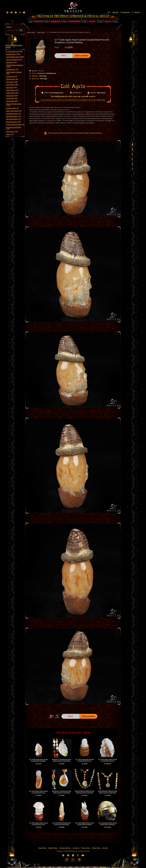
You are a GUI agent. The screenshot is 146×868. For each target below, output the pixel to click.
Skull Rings (11, 62)
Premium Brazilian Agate (14, 105)
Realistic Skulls (13, 54)
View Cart (113, 12)
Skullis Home (31, 32)
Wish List (136, 12)
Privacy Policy (86, 848)
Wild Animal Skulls (14, 116)
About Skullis (42, 848)
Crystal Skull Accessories (15, 125)
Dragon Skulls (12, 93)
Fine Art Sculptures (14, 60)
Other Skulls (12, 132)
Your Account (125, 12)
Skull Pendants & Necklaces (15, 66)
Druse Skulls (12, 98)
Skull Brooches (12, 79)
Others (10, 134)
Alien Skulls (12, 82)
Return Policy (96, 848)
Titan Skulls (12, 88)
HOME (51, 716)
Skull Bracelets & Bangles (14, 73)
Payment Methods (65, 848)
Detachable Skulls (13, 114)
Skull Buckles (12, 77)
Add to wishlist (82, 56)
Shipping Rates (53, 848)
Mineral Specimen (13, 122)
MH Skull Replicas (14, 119)
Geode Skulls (12, 101)
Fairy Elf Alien (12, 85)
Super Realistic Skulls (15, 57)
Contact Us (76, 848)
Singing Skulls (12, 90)
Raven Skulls (12, 96)
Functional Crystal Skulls (14, 128)
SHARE (57, 716)
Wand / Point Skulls (14, 111)
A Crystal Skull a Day (14, 52)
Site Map (105, 848)
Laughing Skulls (12, 108)
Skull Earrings (12, 70)
